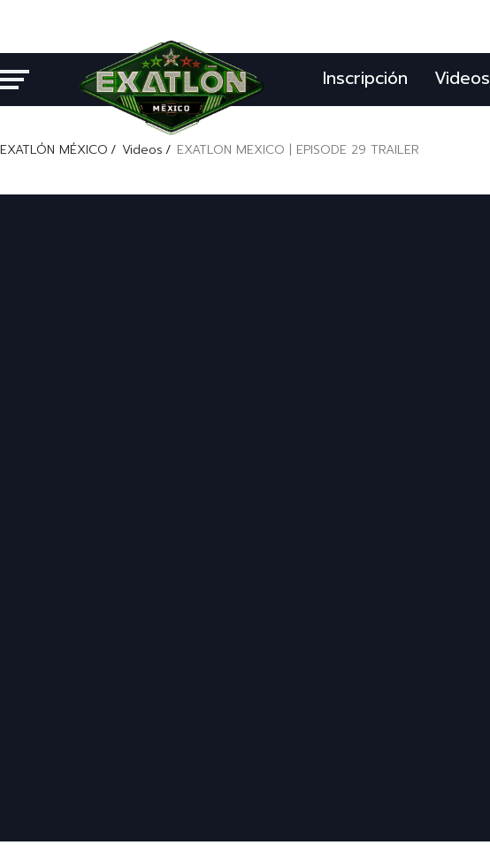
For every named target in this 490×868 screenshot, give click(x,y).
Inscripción (365, 78)
